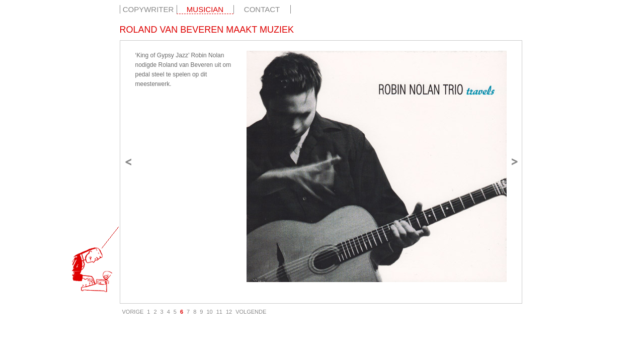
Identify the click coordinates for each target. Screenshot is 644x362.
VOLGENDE (251, 312)
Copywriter (148, 9)
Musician (205, 9)
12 (229, 312)
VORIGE (133, 312)
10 (209, 312)
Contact (262, 9)
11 (219, 312)
